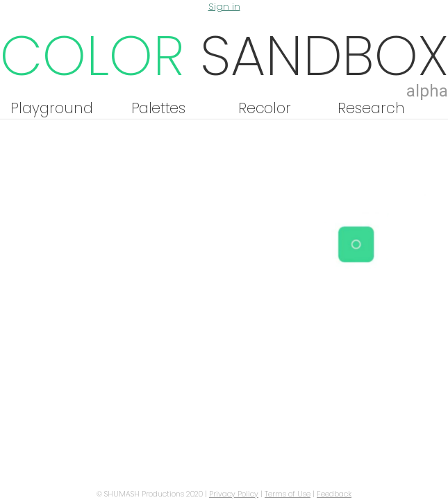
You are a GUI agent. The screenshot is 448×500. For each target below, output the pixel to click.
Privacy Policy (234, 494)
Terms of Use (288, 494)
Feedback (334, 494)
